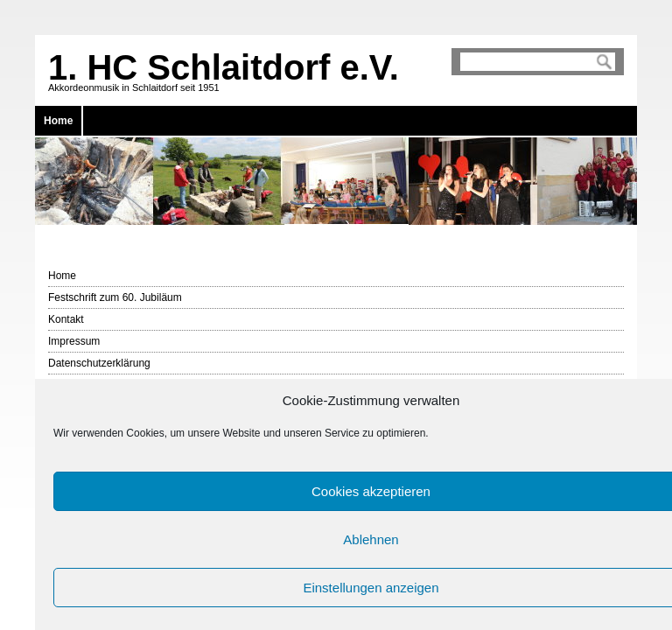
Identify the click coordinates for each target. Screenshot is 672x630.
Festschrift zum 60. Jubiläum (115, 297)
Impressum (74, 341)
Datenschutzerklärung (99, 363)
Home (58, 121)
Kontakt (66, 319)
